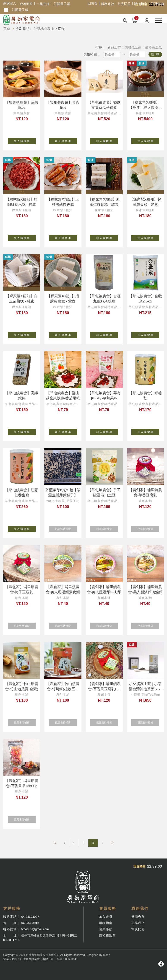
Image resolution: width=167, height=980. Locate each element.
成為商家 (26, 4)
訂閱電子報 (62, 4)
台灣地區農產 (44, 29)
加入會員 (106, 917)
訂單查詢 (157, 4)
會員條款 (106, 929)
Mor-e (107, 955)
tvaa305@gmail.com (35, 929)
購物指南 (141, 4)
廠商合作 (138, 917)
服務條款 (108, 4)
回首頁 (93, 3)
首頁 (7, 29)
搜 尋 (155, 54)
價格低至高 (133, 47)
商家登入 (10, 3)
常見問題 (124, 4)
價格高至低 (154, 47)
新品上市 (114, 47)
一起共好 (43, 4)
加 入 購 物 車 (25, 140)
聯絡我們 (138, 923)
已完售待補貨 (66, 528)
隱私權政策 (108, 935)
